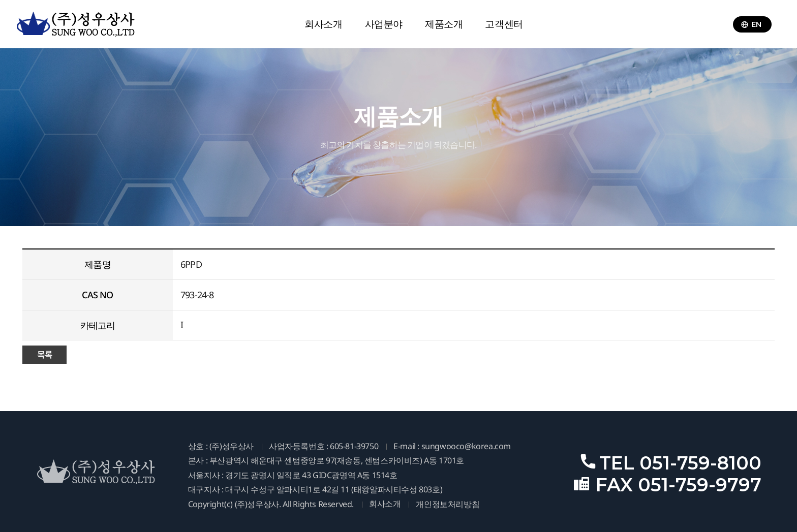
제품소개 (444, 24)
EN (751, 24)
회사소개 (323, 24)
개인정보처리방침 (448, 504)
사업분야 (384, 24)
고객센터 (504, 24)
